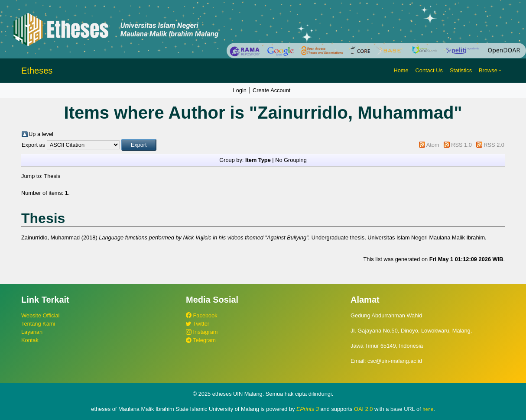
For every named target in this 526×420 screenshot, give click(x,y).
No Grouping (291, 160)
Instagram (202, 332)
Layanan (32, 332)
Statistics (461, 70)
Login (240, 90)
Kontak (30, 340)
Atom (433, 145)
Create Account (272, 90)
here (428, 409)
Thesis (52, 176)
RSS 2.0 (494, 145)
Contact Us (429, 70)
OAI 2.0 (363, 409)
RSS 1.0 (461, 145)
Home (401, 70)
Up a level (41, 134)
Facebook (202, 315)
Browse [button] (488, 70)
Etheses (37, 71)
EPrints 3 (308, 409)
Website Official (40, 315)
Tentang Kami (38, 324)
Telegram (201, 340)
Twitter (198, 324)
